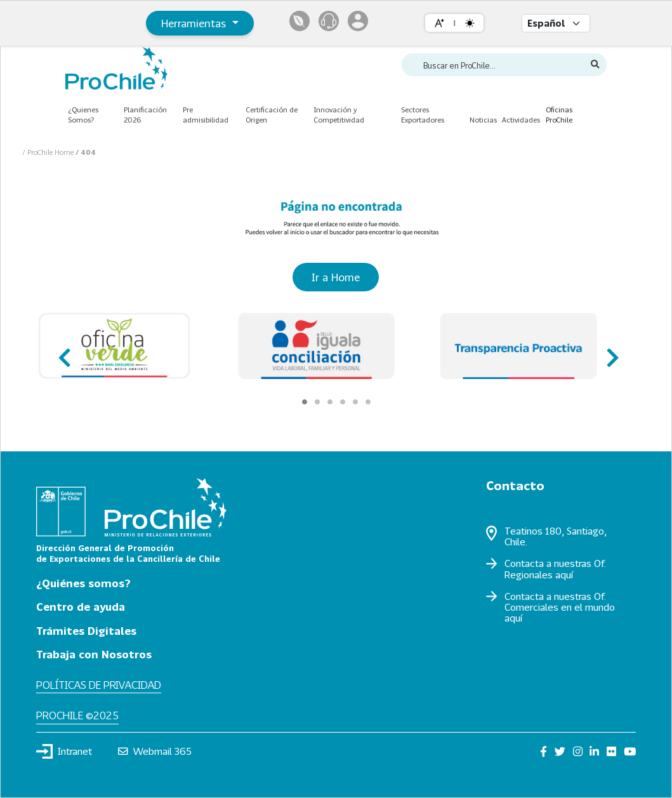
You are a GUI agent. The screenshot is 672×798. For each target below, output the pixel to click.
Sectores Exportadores (423, 115)
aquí (564, 575)
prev (63, 352)
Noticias (483, 120)
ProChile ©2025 (77, 715)
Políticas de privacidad (99, 685)
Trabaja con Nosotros (94, 654)
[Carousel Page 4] (343, 402)
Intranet (64, 751)
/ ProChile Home (49, 152)
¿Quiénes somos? (83, 583)
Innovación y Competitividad (339, 115)
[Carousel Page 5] (355, 402)
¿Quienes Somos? (83, 115)
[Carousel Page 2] (317, 402)
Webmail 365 (155, 751)
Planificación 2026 (145, 115)
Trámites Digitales (86, 631)
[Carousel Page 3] (330, 402)
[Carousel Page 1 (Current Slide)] (305, 402)
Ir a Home (336, 277)
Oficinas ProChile (559, 115)
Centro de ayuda (81, 607)
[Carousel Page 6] (368, 402)
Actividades (521, 120)
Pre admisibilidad (206, 115)
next (609, 352)
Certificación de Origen (272, 115)
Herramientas (195, 23)
